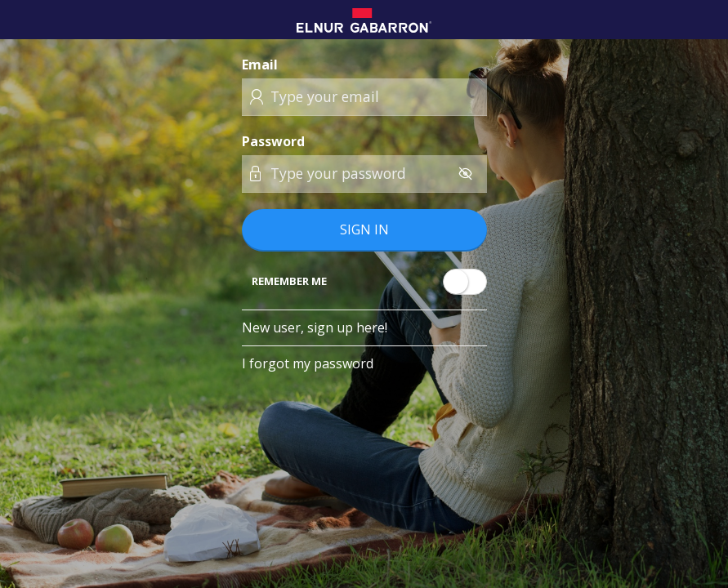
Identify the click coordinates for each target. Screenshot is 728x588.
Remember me (289, 281)
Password (273, 141)
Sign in (364, 229)
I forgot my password (308, 363)
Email (260, 65)
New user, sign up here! (315, 327)
